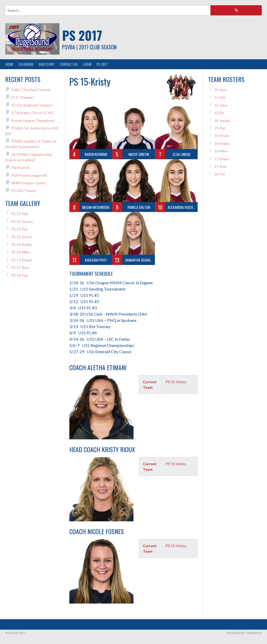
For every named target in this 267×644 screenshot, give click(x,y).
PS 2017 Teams (24, 190)
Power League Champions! (33, 120)
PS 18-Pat (19, 275)
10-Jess (220, 90)
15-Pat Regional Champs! (32, 105)
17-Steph (222, 159)
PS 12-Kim (20, 214)
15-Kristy (222, 136)
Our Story (46, 64)
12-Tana (221, 105)
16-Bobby (222, 143)
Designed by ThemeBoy (244, 633)
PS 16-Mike (20, 252)
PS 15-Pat (19, 229)
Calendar (26, 64)
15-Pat (220, 128)
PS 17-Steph (22, 260)
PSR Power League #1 (29, 175)
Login (87, 64)
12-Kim (220, 97)
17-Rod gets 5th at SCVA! (33, 113)
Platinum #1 (21, 167)
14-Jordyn (222, 120)
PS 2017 (82, 35)
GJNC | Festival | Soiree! (31, 90)
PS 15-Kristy (22, 237)
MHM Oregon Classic (29, 183)
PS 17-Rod (20, 267)
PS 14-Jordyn (22, 221)
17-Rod (220, 166)
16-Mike (221, 151)
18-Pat (220, 174)
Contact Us (69, 64)
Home (9, 64)
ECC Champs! (23, 97)
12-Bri (219, 113)
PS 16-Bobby (22, 244)
